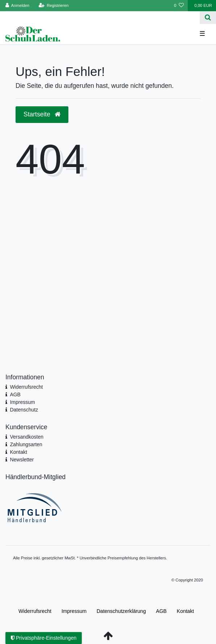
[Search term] (100, 18)
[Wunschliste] (179, 6)
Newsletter (22, 460)
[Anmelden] (18, 6)
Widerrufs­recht (35, 611)
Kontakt (18, 452)
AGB (15, 394)
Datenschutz (24, 410)
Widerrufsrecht (26, 387)
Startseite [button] (42, 114)
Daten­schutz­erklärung (121, 611)
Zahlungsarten (26, 444)
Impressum (22, 402)
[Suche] (208, 18)
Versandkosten (27, 437)
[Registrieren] (53, 6)
